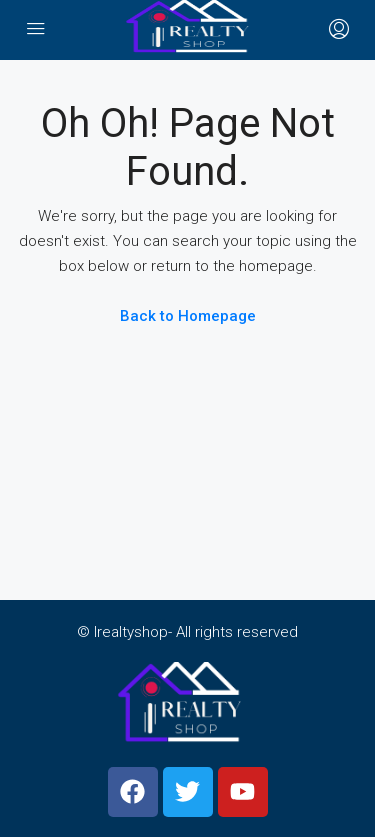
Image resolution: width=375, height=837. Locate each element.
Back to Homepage (188, 316)
